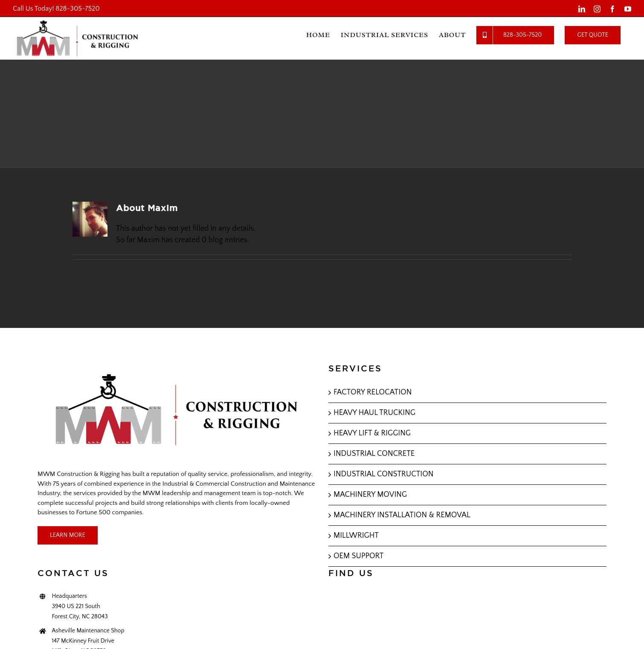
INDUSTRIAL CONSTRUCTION (384, 474)
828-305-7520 (78, 9)
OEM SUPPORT (358, 556)
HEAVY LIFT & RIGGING (372, 433)
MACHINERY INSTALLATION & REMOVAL (402, 515)
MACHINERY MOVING (370, 495)
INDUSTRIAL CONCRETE (374, 454)
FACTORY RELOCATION (373, 392)
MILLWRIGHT (356, 536)
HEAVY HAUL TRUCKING (374, 413)
